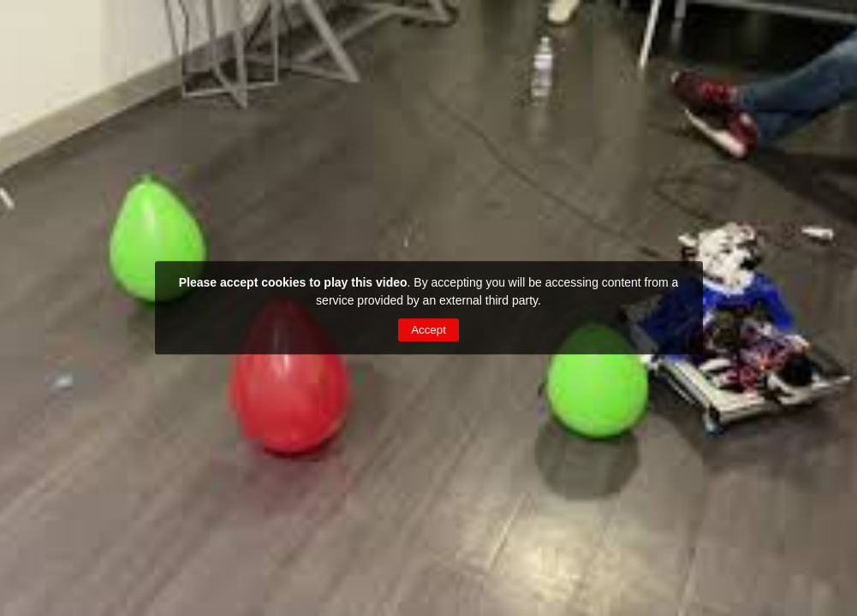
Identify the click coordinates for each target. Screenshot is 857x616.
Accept (428, 330)
